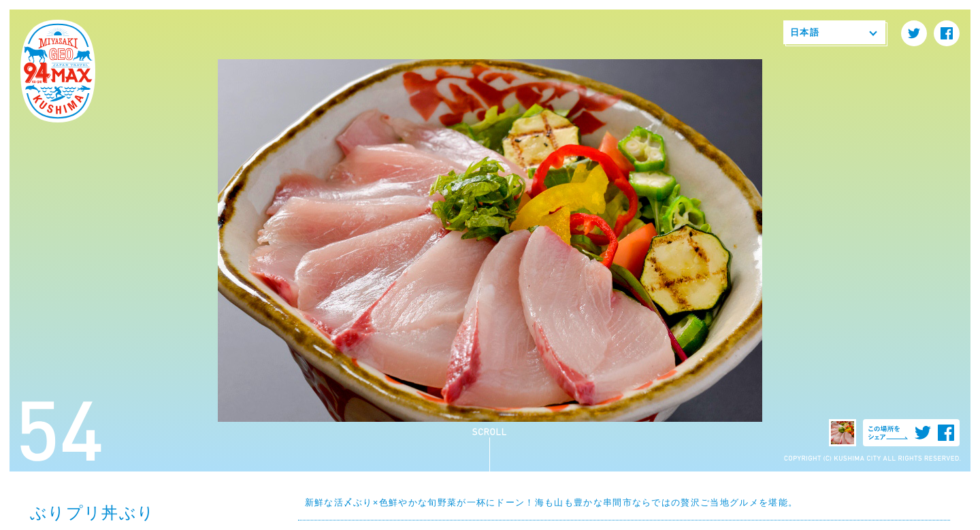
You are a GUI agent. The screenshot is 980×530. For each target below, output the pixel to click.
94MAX (58, 71)
